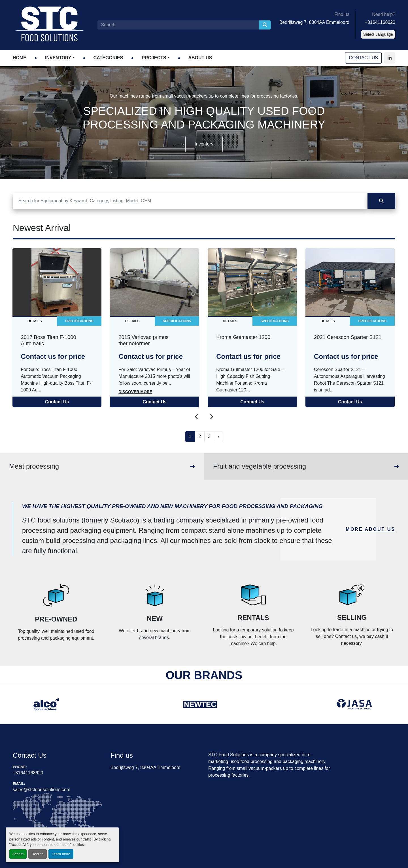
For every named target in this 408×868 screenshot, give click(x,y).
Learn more (61, 854)
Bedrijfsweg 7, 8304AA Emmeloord (314, 22)
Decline (38, 854)
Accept (18, 854)
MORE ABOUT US (371, 529)
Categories (108, 58)
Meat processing (34, 466)
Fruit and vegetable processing (260, 466)
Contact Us (363, 58)
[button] (60, 58)
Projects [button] (154, 58)
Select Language (378, 34)
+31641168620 (380, 22)
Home (20, 58)
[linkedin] (390, 58)
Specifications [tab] (79, 321)
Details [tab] (35, 321)
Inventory (58, 58)
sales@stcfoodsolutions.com (42, 790)
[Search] (178, 25)
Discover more (135, 392)
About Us (200, 58)
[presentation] (196, 416)
